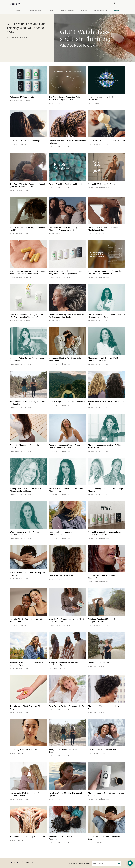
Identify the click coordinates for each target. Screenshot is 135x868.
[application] (130, 863)
